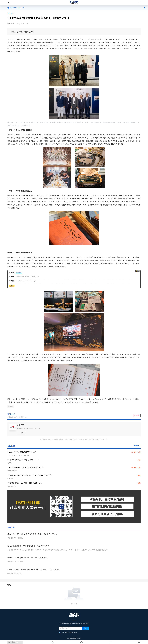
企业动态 (11, 13)
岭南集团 (11, 406)
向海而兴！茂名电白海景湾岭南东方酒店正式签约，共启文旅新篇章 (34, 570)
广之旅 (33, 257)
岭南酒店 (96, 263)
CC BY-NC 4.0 (103, 439)
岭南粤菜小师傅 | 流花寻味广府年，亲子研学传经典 (27, 558)
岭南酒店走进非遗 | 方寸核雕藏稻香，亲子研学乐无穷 (28, 546)
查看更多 (137, 445)
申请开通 (137, 415)
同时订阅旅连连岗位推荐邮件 (68, 632)
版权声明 (76, 439)
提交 (85, 628)
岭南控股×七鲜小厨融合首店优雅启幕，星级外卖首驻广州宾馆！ (32, 534)
